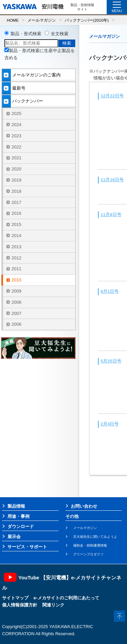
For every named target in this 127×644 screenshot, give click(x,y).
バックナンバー (28, 101)
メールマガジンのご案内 (36, 75)
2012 (16, 258)
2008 (16, 302)
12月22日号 (112, 96)
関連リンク (53, 605)
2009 (16, 291)
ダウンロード (21, 526)
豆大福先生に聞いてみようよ (95, 537)
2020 (16, 169)
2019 (16, 180)
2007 (16, 313)
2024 (16, 125)
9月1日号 (110, 291)
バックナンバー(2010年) (87, 20)
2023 (16, 136)
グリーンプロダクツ (88, 554)
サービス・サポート (27, 547)
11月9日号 (111, 215)
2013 (16, 247)
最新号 (19, 88)
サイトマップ (15, 598)
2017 (16, 202)
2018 (16, 191)
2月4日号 (110, 424)
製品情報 (16, 506)
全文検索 (60, 34)
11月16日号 (112, 180)
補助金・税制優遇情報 (90, 545)
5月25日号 (111, 361)
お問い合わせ (84, 506)
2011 (16, 269)
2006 (16, 324)
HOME (13, 20)
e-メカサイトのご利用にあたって (66, 598)
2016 (16, 213)
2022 (16, 147)
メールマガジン (42, 20)
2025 (16, 113)
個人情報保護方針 (20, 605)
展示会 (14, 537)
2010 (16, 280)
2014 (16, 236)
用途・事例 (18, 516)
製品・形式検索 (26, 34)
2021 (16, 158)
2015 (16, 224)
